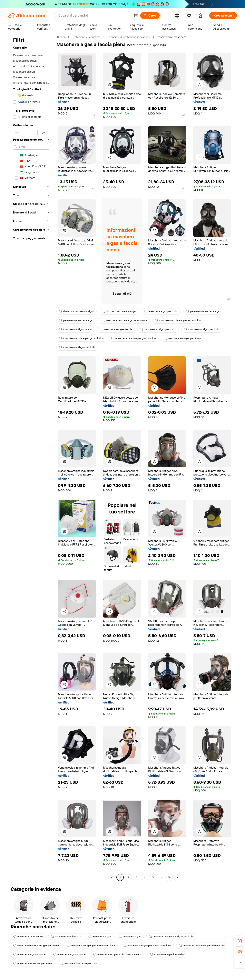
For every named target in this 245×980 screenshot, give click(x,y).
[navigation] (31, 458)
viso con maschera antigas (76, 311)
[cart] (189, 16)
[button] (136, 16)
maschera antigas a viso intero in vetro (118, 954)
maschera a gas (100, 937)
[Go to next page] (177, 877)
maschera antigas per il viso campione (91, 946)
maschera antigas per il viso (158, 329)
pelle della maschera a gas (203, 311)
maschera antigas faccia (75, 329)
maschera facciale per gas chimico (81, 338)
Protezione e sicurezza (86, 37)
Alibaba (61, 37)
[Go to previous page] (112, 877)
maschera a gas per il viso (161, 311)
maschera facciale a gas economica (124, 320)
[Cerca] (150, 16)
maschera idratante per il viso (33, 963)
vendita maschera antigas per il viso (172, 937)
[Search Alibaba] (94, 16)
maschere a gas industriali (167, 954)
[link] (240, 941)
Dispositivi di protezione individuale (129, 37)
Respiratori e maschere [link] (172, 37)
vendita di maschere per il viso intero (202, 946)
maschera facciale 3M (28, 937)
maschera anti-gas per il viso (182, 338)
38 (169, 877)
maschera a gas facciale (29, 954)
